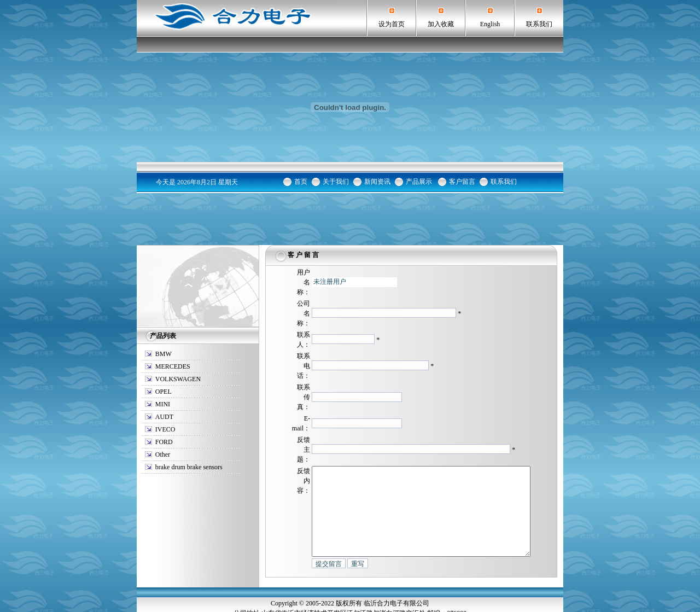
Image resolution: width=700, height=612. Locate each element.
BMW (164, 302)
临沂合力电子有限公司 (396, 568)
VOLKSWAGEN (178, 327)
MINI (163, 352)
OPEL (164, 340)
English (490, 24)
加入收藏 (441, 24)
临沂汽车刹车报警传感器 (266, 597)
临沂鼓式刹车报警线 (333, 597)
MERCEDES (173, 314)
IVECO (165, 377)
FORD (164, 390)
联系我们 (539, 24)
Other (163, 403)
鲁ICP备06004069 (350, 607)
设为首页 (392, 24)
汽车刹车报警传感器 (394, 597)
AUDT (164, 365)
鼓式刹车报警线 (448, 597)
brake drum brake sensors (189, 415)
